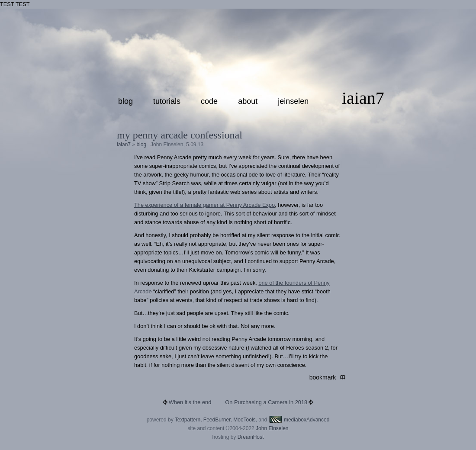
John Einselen (272, 428)
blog (125, 101)
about (248, 101)
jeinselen (293, 101)
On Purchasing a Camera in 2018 (266, 402)
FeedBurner (217, 420)
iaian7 (363, 98)
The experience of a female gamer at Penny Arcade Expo (204, 205)
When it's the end (190, 402)
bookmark (324, 377)
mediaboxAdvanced (299, 420)
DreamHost (251, 437)
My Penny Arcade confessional (180, 135)
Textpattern (188, 420)
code (209, 101)
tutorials (167, 101)
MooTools (244, 420)
